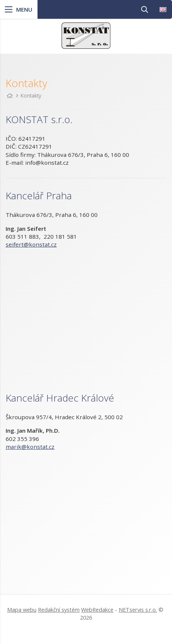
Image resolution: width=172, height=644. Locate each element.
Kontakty (31, 96)
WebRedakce (97, 610)
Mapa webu (22, 610)
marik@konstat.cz (30, 447)
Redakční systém (59, 610)
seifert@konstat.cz (31, 244)
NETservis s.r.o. (138, 610)
